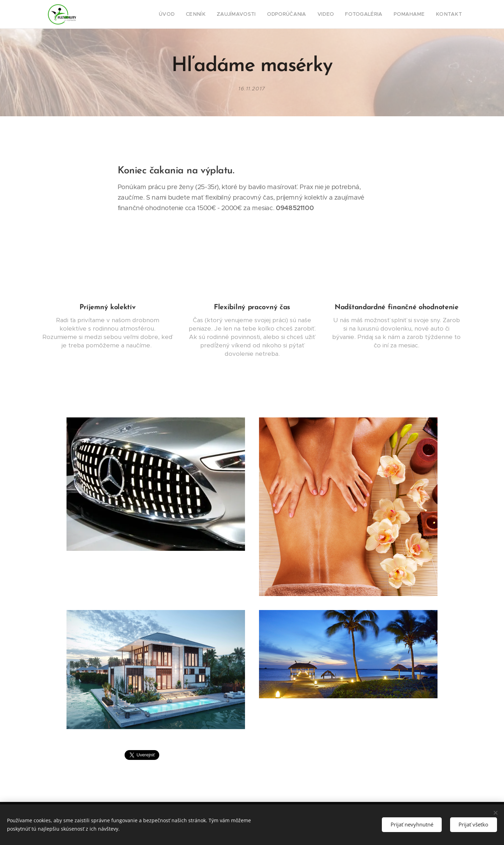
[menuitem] (188, 14)
